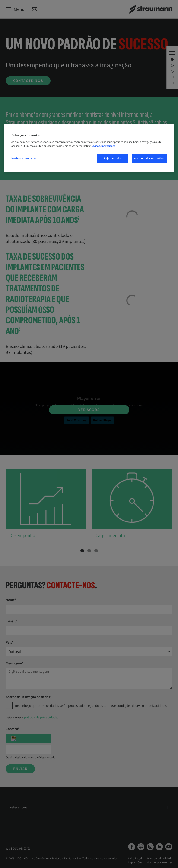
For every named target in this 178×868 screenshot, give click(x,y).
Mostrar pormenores (24, 158)
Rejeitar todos (113, 158)
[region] (89, 148)
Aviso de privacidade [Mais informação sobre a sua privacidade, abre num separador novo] (104, 146)
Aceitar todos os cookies (149, 158)
